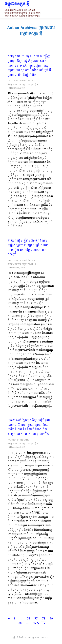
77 (36, 619)
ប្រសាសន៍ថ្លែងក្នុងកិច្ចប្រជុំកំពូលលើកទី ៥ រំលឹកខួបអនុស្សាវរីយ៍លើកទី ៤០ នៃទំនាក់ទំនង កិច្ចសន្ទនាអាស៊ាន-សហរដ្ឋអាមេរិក (29, 427)
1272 (36, 623)
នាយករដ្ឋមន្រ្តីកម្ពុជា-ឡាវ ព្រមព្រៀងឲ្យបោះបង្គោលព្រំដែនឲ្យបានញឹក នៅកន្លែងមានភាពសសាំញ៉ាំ (28, 248)
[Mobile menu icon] (57, 9)
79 (51, 619)
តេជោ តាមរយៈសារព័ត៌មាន (20, 81)
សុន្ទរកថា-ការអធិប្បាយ (18, 440)
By (22, 85)
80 (20, 623)
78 (44, 619)
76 (28, 619)
